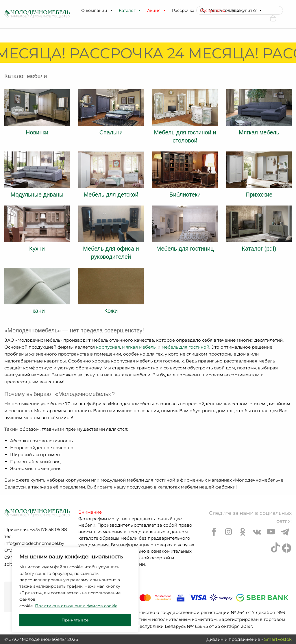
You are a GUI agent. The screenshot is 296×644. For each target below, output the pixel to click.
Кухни (37, 249)
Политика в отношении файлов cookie (76, 606)
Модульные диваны (37, 195)
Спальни (111, 132)
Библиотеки (185, 195)
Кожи (111, 311)
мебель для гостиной (185, 347)
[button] (111, 10)
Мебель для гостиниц (185, 249)
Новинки (37, 132)
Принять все (75, 620)
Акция (157, 10)
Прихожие (259, 195)
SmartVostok (278, 639)
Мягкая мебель (259, 132)
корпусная (108, 347)
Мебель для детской (111, 195)
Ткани (37, 311)
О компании (97, 10)
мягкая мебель (139, 347)
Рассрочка (183, 10)
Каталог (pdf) (259, 249)
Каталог (130, 10)
